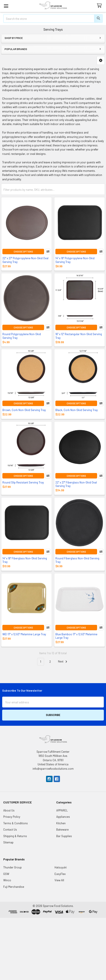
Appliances (63, 817)
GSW (6, 874)
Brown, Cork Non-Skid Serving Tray (24, 410)
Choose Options (23, 252)
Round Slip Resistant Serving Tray (23, 482)
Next (63, 662)
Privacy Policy (12, 817)
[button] (101, 60)
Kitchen (61, 823)
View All (59, 880)
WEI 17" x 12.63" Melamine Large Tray (24, 634)
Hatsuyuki (61, 867)
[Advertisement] (53, 948)
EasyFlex (60, 874)
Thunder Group (12, 867)
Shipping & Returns (15, 836)
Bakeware (62, 829)
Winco (7, 880)
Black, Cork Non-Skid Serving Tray (77, 410)
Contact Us (10, 829)
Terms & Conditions (16, 823)
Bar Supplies (64, 836)
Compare (48, 252)
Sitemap (8, 842)
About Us (9, 810)
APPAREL (62, 810)
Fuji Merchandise (14, 887)
